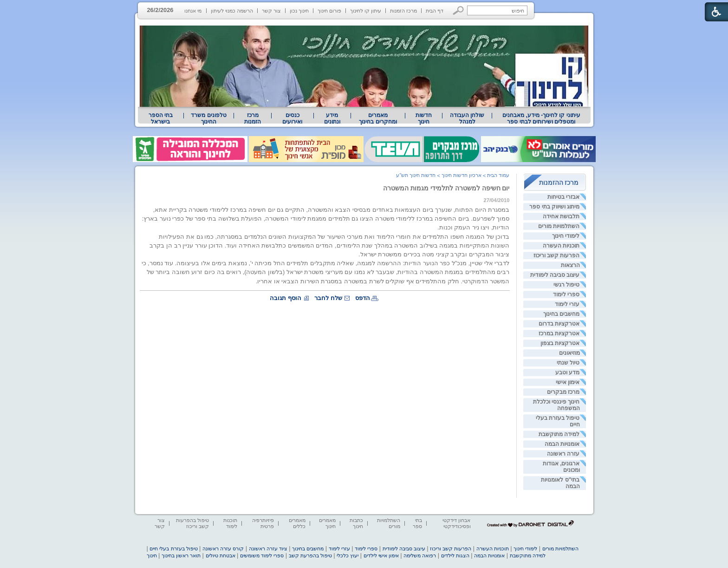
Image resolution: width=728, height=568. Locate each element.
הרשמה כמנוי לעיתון (232, 11)
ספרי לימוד (566, 294)
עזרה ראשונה (563, 454)
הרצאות (570, 265)
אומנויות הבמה (562, 444)
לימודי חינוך (566, 236)
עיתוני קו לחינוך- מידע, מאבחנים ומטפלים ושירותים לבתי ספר (541, 118)
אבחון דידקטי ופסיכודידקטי (456, 523)
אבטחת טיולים (221, 555)
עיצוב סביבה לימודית (555, 275)
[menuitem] (541, 118)
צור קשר (271, 11)
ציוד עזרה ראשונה (268, 548)
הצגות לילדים (455, 555)
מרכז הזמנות (403, 11)
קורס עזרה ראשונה (223, 548)
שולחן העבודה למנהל (467, 118)
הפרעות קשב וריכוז (557, 255)
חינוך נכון (299, 11)
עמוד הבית (498, 175)
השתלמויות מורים (559, 226)
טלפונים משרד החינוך (208, 118)
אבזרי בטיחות (563, 197)
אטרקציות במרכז (559, 333)
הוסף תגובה (286, 298)
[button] (458, 10)
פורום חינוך (329, 11)
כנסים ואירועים (292, 118)
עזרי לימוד (567, 304)
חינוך (152, 555)
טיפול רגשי (566, 285)
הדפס (363, 298)
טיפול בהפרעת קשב (310, 555)
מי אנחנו (193, 11)
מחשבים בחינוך (561, 314)
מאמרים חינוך (327, 523)
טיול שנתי (568, 363)
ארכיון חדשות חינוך (461, 175)
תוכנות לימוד (230, 523)
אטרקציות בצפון (560, 343)
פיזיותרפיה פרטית (263, 523)
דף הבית (435, 11)
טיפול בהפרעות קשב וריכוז (192, 523)
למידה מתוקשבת (559, 434)
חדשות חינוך (424, 118)
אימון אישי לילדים (381, 555)
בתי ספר (417, 523)
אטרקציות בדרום (559, 324)
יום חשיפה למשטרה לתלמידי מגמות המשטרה (446, 188)
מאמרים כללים (297, 523)
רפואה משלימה (420, 555)
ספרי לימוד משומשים (262, 555)
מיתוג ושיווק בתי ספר (554, 207)
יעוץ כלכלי (348, 555)
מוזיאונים (569, 353)
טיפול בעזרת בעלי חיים (173, 548)
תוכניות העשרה (561, 246)
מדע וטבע (567, 372)
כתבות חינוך (356, 523)
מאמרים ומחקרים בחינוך (378, 118)
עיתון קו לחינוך (366, 11)
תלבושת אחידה (561, 216)
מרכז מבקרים (563, 392)
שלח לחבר (328, 298)
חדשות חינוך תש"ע (416, 175)
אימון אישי (568, 382)
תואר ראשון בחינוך (181, 555)
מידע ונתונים (332, 118)
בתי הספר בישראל (161, 118)
